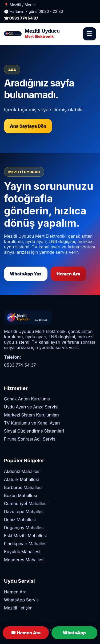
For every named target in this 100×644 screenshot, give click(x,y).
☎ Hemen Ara (26, 633)
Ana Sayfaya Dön (28, 126)
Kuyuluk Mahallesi (22, 552)
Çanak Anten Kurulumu (27, 399)
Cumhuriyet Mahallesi (26, 503)
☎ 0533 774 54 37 (21, 18)
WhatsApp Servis (21, 600)
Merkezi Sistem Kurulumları (31, 415)
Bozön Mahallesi (20, 495)
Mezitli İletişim (18, 608)
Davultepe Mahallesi (24, 512)
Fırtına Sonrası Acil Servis (30, 439)
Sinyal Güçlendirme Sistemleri (34, 431)
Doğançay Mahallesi (24, 528)
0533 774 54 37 (20, 365)
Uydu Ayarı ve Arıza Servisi (31, 407)
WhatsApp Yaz (26, 274)
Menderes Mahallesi (24, 560)
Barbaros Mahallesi (23, 487)
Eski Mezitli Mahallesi (25, 536)
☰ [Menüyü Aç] (89, 34)
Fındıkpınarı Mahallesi (26, 544)
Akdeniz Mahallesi (22, 471)
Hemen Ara (68, 274)
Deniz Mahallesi (20, 520)
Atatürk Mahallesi (21, 479)
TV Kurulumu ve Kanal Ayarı (32, 423)
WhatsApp (74, 633)
